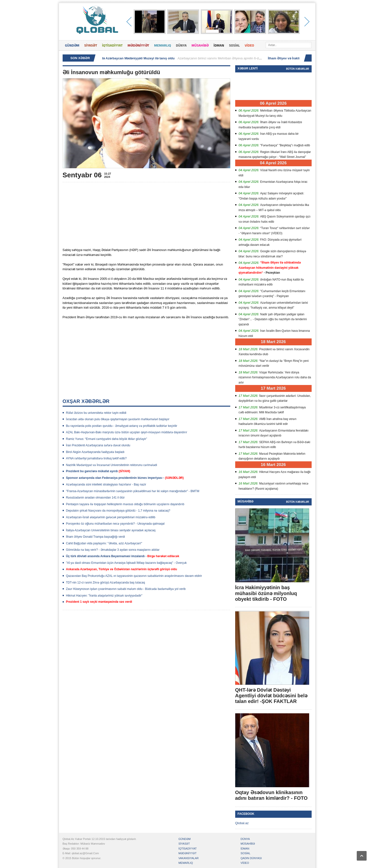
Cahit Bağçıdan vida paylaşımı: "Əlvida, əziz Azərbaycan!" (104, 543)
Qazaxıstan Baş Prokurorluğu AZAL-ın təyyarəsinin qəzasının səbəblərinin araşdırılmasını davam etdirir (134, 576)
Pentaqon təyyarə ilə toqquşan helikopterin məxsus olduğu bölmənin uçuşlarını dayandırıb (125, 504)
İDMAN (219, 45)
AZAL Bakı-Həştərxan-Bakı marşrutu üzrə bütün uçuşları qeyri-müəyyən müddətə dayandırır (127, 432)
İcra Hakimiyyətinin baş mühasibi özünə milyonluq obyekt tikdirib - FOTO (266, 593)
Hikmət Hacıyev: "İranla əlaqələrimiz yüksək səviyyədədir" (104, 596)
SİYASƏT (91, 45)
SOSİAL (234, 45)
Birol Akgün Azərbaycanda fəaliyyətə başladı (95, 452)
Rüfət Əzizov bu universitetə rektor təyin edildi (96, 413)
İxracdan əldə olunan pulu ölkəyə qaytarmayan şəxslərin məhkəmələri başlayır (118, 419)
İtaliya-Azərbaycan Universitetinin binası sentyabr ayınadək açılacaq (111, 530)
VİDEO (249, 45)
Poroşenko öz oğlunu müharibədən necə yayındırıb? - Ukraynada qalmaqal (115, 524)
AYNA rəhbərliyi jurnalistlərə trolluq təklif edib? (96, 458)
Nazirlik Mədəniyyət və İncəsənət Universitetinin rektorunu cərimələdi (112, 465)
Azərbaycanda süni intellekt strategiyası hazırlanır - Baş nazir (106, 484)
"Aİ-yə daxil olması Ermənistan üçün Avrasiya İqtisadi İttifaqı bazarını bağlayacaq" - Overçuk (126, 563)
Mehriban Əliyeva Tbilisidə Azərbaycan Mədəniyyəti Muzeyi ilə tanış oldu (121, 58)
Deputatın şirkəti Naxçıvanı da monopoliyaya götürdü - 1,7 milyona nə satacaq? (118, 511)
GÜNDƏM (72, 45)
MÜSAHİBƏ (200, 45)
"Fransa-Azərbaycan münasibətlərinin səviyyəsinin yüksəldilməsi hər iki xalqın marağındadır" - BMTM (133, 491)
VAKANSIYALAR (189, 858)
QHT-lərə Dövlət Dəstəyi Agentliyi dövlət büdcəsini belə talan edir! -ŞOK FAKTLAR (271, 696)
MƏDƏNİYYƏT (138, 45)
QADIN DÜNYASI (251, 858)
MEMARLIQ (163, 45)
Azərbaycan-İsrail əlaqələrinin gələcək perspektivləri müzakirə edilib (111, 517)
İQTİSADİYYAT (112, 45)
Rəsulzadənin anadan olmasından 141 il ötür (95, 498)
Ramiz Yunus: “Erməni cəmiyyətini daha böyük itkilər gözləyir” (107, 439)
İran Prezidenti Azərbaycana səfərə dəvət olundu (98, 445)
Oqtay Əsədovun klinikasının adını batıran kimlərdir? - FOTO (271, 795)
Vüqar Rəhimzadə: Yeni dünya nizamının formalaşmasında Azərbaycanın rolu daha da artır (275, 377)
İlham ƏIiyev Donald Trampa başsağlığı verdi (96, 537)
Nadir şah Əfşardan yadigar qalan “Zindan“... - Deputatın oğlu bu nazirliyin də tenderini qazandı (273, 319)
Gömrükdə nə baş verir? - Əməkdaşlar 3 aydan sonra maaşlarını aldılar (113, 550)
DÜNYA (181, 45)
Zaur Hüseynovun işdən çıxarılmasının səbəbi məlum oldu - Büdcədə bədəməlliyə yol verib (126, 589)
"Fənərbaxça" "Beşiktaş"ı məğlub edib (285, 145)
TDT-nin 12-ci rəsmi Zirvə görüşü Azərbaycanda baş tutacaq (106, 583)
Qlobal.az (242, 823)
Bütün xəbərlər (297, 69)
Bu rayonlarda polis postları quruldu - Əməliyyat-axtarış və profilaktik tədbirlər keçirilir (122, 426)
